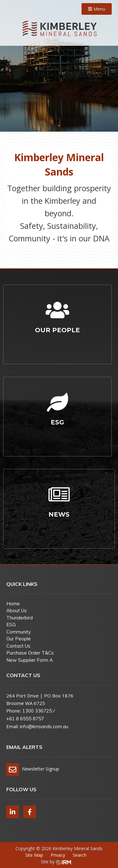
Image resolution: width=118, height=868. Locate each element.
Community (19, 632)
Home (13, 604)
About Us (17, 610)
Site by (56, 862)
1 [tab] (59, 126)
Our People (19, 639)
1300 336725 (37, 711)
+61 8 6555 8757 (25, 719)
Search (80, 855)
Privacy (58, 855)
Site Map (34, 855)
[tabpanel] (59, 66)
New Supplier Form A (30, 660)
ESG (11, 625)
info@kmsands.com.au (44, 726)
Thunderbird (20, 618)
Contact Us (18, 646)
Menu (97, 9)
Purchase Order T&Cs (30, 653)
